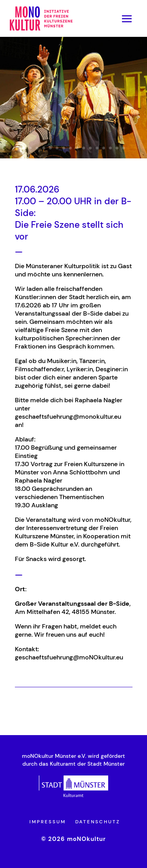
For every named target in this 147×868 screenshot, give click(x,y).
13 (104, 148)
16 (124, 148)
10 (84, 148)
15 (117, 148)
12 (97, 148)
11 (90, 148)
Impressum (48, 822)
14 (110, 148)
